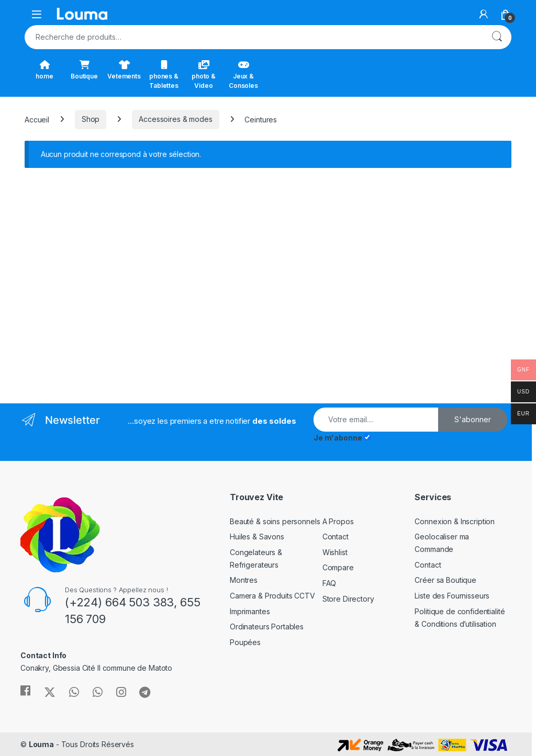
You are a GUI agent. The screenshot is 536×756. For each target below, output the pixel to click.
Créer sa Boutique (445, 580)
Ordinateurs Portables (267, 627)
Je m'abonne (338, 438)
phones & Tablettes (164, 75)
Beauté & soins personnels (275, 521)
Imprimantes (250, 611)
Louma (41, 744)
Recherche (497, 37)
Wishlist (335, 552)
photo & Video (204, 75)
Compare (338, 567)
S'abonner (473, 419)
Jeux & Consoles (243, 75)
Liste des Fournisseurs (452, 596)
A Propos (338, 521)
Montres (244, 580)
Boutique (84, 70)
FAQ (330, 583)
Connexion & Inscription (455, 521)
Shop (91, 119)
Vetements (124, 70)
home (44, 70)
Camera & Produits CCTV (272, 596)
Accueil (37, 119)
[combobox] (253, 37)
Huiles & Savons (257, 537)
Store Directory (348, 599)
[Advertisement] (142, 281)
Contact (336, 537)
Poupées (245, 642)
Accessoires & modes (175, 119)
